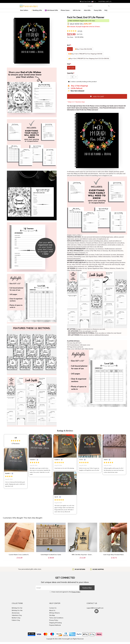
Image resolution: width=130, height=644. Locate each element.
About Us (52, 610)
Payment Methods (55, 625)
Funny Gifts (98, 10)
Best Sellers (24, 10)
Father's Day (16, 620)
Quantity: (71, 73)
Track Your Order (85, 1)
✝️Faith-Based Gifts (52, 10)
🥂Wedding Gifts (37, 10)
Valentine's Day (17, 615)
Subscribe (87, 588)
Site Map (52, 615)
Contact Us (53, 608)
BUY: (69, 45)
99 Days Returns (55, 613)
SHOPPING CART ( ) (105, 1)
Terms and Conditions (56, 618)
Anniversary (16, 613)
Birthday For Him (17, 610)
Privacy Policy (76, 592)
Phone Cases (66, 10)
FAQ (106, 10)
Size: (69, 64)
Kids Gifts (88, 10)
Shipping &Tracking (55, 623)
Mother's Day (16, 618)
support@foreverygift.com (95, 608)
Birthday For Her (17, 608)
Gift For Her (77, 10)
